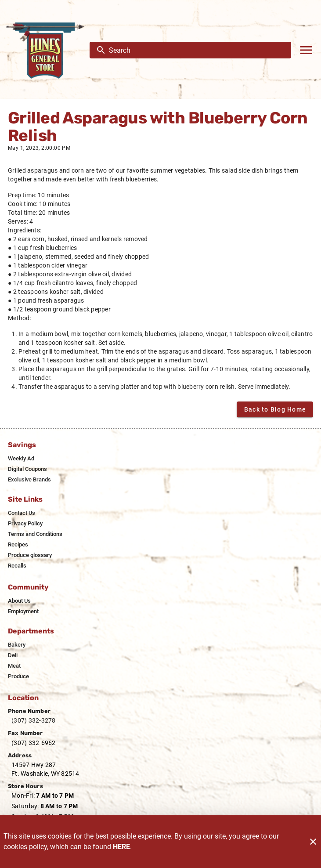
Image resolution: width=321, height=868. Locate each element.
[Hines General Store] (47, 50)
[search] (197, 50)
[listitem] (21, 459)
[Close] (313, 842)
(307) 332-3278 (34, 720)
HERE (121, 847)
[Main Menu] (306, 50)
